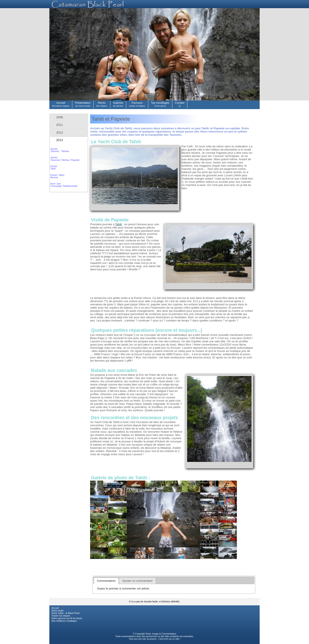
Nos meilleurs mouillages (64, 621)
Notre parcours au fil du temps (67, 618)
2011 (60, 125)
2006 (60, 117)
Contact (180, 104)
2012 (60, 132)
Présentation (83, 104)
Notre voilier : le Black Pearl (66, 613)
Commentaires (169, 634)
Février (54, 167)
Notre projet (58, 611)
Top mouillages (160, 104)
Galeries (118, 104)
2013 (60, 140)
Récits (102, 104)
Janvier (60, 150)
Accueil (61, 104)
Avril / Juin (64, 185)
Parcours (137, 104)
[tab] (69, 117)
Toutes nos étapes (61, 616)
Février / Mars (57, 176)
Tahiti (119, 224)
